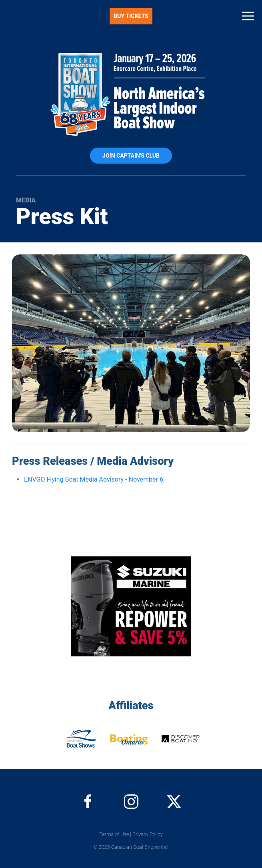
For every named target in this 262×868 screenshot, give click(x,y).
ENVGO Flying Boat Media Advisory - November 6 (94, 479)
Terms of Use (114, 834)
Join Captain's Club (131, 156)
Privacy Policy (148, 834)
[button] (248, 16)
